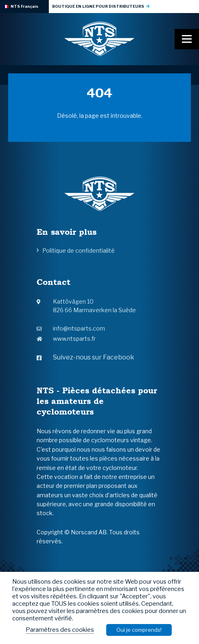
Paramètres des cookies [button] (60, 630)
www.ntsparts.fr (66, 339)
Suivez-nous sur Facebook (85, 357)
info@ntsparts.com (71, 328)
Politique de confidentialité (79, 250)
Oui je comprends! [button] (139, 630)
